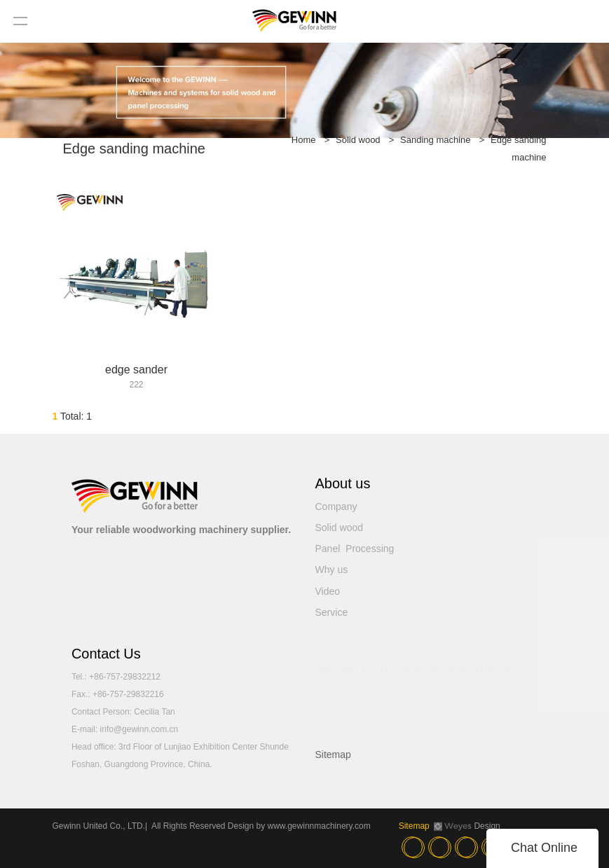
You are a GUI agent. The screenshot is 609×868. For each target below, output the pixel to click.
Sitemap (333, 755)
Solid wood (358, 140)
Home (304, 140)
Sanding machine (435, 140)
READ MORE (366, 707)
